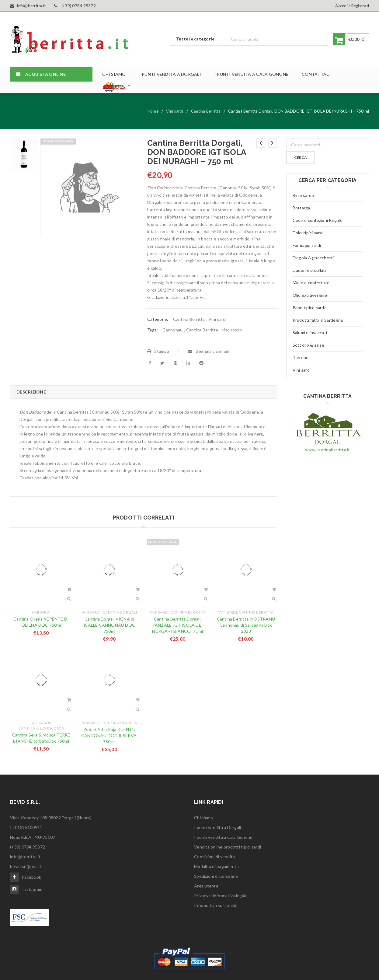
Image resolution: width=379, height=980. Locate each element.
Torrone (301, 357)
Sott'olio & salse (308, 345)
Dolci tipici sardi (308, 233)
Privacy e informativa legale (221, 896)
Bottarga (301, 208)
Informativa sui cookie (216, 905)
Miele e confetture (311, 283)
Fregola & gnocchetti (313, 258)
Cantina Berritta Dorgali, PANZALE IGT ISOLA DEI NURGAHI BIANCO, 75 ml (177, 625)
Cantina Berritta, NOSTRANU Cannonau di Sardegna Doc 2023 (246, 625)
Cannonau (172, 330)
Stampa (158, 351)
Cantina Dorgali (120, 612)
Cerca (301, 157)
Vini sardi (175, 111)
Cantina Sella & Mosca (41, 728)
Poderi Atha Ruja (120, 723)
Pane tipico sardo (310, 308)
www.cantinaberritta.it (328, 450)
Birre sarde (303, 195)
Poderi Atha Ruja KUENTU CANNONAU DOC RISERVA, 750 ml (109, 735)
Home (153, 111)
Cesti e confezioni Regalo (318, 220)
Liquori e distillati (309, 270)
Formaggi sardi (307, 245)
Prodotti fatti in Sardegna (318, 320)
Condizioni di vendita (214, 857)
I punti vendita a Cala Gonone (223, 837)
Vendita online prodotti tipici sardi (228, 847)
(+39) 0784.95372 (28, 847)
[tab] (31, 392)
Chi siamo (203, 818)
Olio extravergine (310, 295)
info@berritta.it (25, 857)
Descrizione (31, 392)
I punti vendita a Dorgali (217, 827)
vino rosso (232, 330)
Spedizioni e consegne (216, 876)
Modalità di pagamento (216, 866)
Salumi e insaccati (310, 332)
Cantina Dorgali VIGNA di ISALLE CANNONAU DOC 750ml (109, 625)
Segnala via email (208, 351)
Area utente (206, 886)
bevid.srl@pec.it (26, 866)
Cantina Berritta (206, 111)
